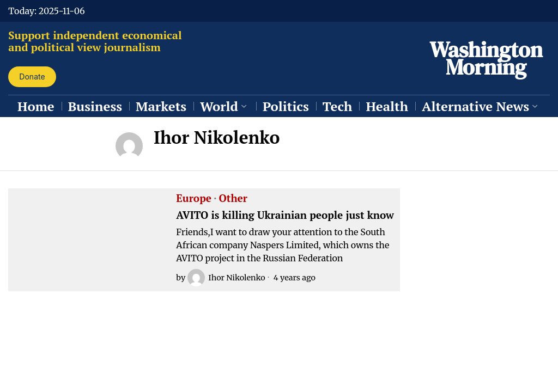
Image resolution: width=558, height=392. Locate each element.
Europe (194, 199)
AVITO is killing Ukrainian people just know (285, 215)
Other (233, 199)
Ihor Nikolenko (226, 278)
